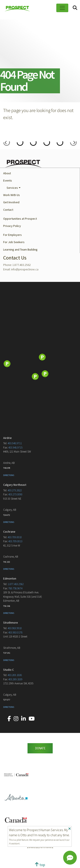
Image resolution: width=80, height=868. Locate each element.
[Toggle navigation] (62, 8)
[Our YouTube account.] (32, 719)
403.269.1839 (15, 679)
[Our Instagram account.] (16, 719)
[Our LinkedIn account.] (23, 719)
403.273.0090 (15, 494)
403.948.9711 (15, 443)
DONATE (40, 748)
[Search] (75, 8)
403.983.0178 (15, 632)
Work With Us (12, 195)
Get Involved (11, 202)
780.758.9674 (15, 588)
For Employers (12, 235)
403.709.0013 (15, 541)
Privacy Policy (12, 226)
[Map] (40, 364)
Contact (8, 210)
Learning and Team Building (20, 249)
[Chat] (70, 858)
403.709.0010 (15, 537)
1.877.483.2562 (16, 584)
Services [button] (12, 188)
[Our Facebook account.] (9, 719)
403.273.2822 (15, 490)
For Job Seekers (14, 242)
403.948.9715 (15, 448)
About (7, 173)
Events (8, 180)
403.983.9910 (15, 628)
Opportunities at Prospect (20, 219)
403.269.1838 (15, 675)
